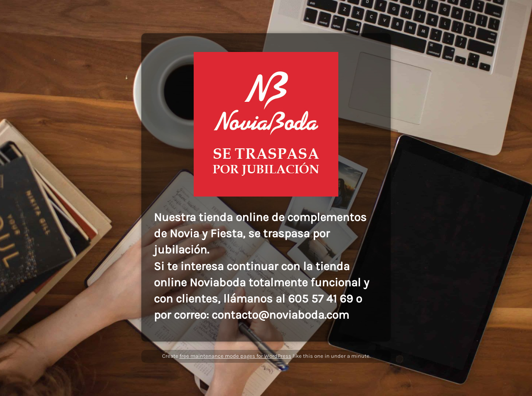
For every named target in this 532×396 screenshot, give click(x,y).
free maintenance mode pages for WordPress (235, 356)
